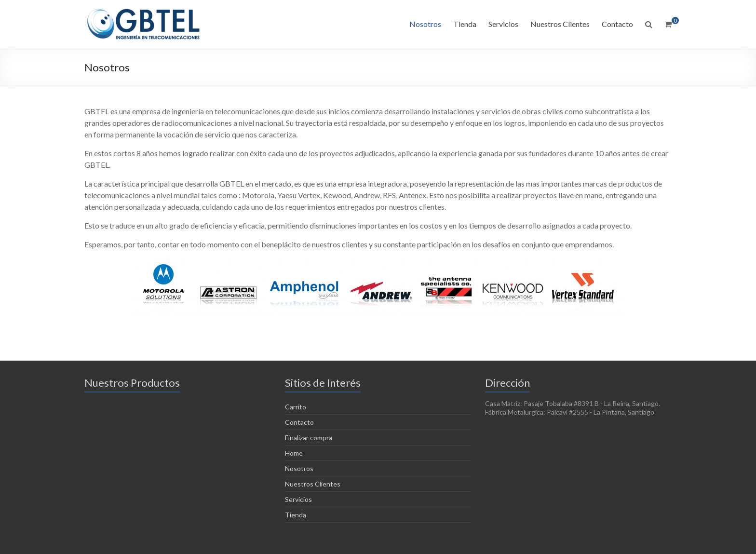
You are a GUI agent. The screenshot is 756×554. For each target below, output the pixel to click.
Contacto (617, 24)
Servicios (503, 24)
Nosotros (425, 24)
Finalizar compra (309, 438)
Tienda (465, 24)
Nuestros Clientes (560, 24)
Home (294, 453)
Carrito (296, 407)
